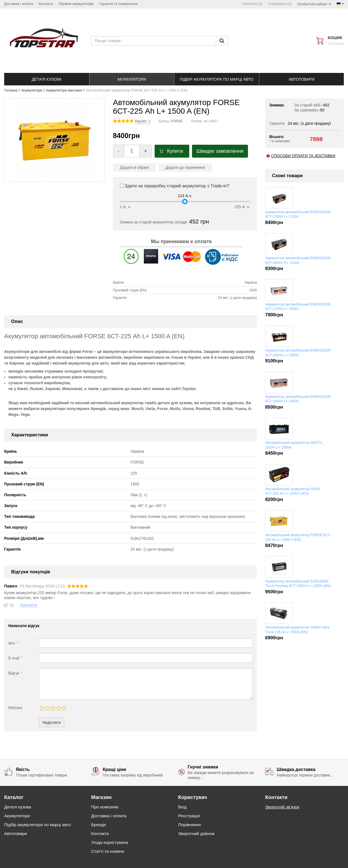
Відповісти (29, 605)
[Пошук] (222, 41)
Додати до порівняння (185, 167)
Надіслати (52, 722)
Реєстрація (189, 816)
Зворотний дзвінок (196, 833)
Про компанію (105, 807)
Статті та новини (108, 851)
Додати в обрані (134, 167)
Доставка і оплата (109, 816)
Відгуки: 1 (143, 121)
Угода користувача (109, 842)
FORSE (177, 121)
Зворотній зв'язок (282, 807)
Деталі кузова (18, 807)
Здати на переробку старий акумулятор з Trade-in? (175, 186)
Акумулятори (32, 90)
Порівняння (190, 825)
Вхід (182, 807)
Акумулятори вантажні (64, 90)
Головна (11, 90)
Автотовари (16, 833)
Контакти (100, 833)
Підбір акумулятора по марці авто (38, 825)
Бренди (98, 825)
